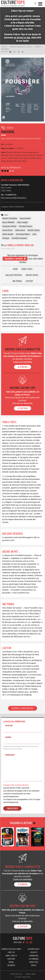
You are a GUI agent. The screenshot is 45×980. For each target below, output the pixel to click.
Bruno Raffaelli (8, 222)
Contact (34, 965)
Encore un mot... (33, 275)
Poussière (5, 49)
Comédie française (19, 238)
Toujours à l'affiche (13, 259)
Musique (11, 962)
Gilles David (20, 230)
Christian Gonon (25, 226)
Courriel (8, 737)
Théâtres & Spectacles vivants (21, 47)
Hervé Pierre (7, 230)
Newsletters (34, 962)
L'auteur (29, 281)
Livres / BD (11, 952)
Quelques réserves (14, 275)
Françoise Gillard (9, 226)
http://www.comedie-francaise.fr (14, 198)
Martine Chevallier (10, 218)
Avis (34, 234)
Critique (6, 238)
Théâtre (38, 47)
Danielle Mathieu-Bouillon (21, 245)
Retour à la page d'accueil (23, 708)
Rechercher (11, 965)
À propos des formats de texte (16, 785)
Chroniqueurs (34, 956)
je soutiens (22, 408)
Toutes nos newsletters (23, 362)
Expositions (11, 959)
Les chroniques (34, 959)
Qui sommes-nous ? (34, 949)
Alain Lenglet (22, 222)
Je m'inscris (23, 367)
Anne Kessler (25, 218)
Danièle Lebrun (34, 230)
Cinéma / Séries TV (11, 956)
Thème (15, 269)
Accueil (4, 47)
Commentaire (10, 755)
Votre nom (9, 725)
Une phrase (17, 281)
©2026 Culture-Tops (16, 974)
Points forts (27, 269)
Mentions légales (31, 974)
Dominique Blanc (23, 234)
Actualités (34, 952)
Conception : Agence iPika (23, 977)
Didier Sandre (8, 234)
